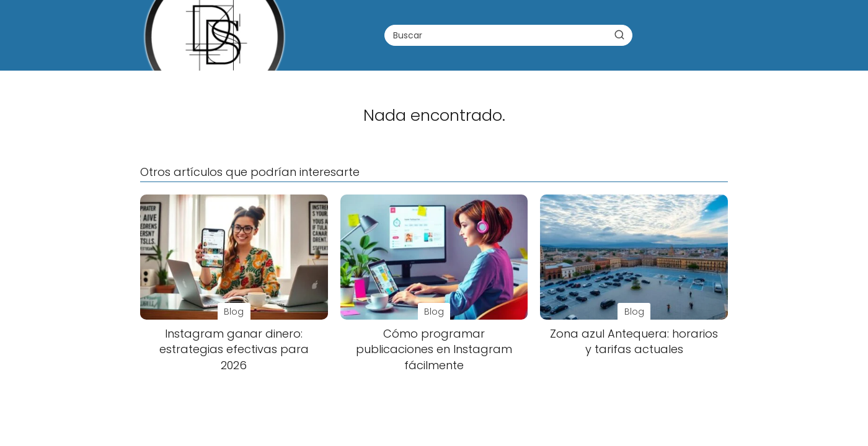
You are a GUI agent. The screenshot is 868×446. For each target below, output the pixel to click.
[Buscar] (619, 35)
